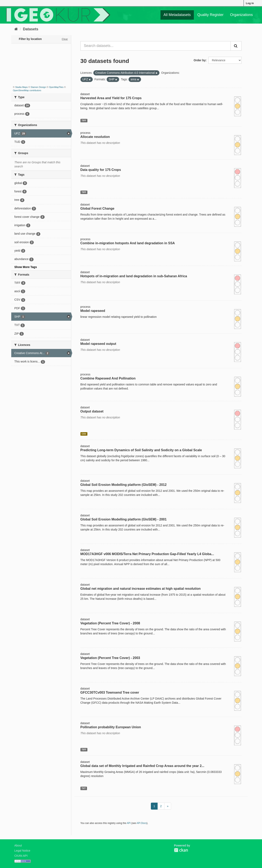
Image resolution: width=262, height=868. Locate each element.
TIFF (84, 120)
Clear (65, 39)
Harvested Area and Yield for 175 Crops (111, 98)
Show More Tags (26, 267)
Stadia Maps (21, 87)
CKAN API (21, 856)
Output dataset (92, 411)
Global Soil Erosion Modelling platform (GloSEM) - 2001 (124, 519)
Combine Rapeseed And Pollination (108, 378)
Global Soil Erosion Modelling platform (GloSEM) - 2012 (124, 485)
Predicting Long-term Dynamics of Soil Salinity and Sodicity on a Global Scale (141, 450)
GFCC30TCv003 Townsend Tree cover (110, 692)
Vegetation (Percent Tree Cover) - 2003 (110, 658)
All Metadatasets (177, 15)
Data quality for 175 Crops (101, 170)
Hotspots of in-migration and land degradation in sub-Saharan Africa (134, 276)
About (18, 845)
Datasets (31, 29)
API (129, 823)
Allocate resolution (95, 137)
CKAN (181, 850)
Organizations (241, 15)
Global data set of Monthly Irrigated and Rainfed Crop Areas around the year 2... (142, 766)
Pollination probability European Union (111, 727)
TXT (84, 788)
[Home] (16, 29)
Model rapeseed (93, 311)
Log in (250, 3)
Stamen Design (38, 87)
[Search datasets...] (156, 46)
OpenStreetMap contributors (27, 90)
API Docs (142, 823)
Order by (200, 60)
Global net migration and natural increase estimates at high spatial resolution (141, 589)
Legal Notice (22, 851)
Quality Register (210, 15)
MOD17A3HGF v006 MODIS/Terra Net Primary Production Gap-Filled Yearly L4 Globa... (147, 554)
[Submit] (236, 46)
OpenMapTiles (56, 87)
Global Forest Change (97, 208)
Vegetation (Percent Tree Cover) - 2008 (110, 623)
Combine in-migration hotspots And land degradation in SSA (128, 243)
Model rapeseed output (98, 344)
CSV (84, 434)
